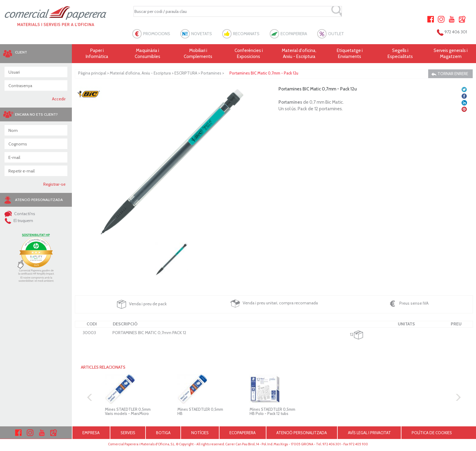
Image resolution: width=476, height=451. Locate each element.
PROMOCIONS (157, 34)
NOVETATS (202, 34)
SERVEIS (128, 433)
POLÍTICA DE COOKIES (432, 433)
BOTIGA (163, 433)
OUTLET (336, 34)
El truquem (19, 221)
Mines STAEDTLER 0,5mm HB (200, 411)
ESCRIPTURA (186, 73)
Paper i (97, 54)
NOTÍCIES (200, 433)
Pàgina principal (92, 73)
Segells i (400, 54)
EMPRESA (91, 433)
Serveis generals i (451, 54)
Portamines (211, 73)
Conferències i (249, 54)
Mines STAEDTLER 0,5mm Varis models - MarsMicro (128, 411)
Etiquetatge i (350, 54)
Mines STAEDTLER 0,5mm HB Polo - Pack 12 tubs (272, 411)
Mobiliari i (198, 54)
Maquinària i (148, 54)
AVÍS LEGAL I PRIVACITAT (369, 433)
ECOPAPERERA (294, 34)
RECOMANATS (246, 34)
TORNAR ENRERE (450, 74)
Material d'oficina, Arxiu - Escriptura (299, 53)
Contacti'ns (20, 214)
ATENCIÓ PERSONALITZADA (302, 433)
